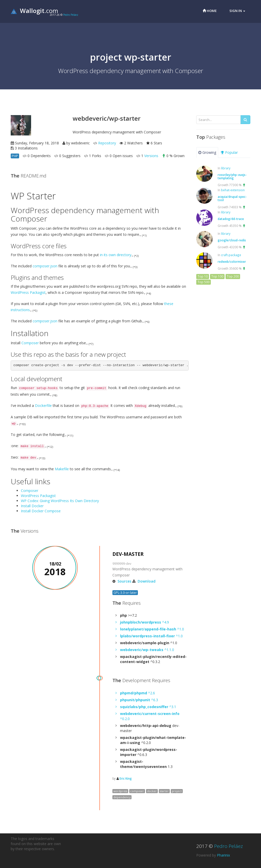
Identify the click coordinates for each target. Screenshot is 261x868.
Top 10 (203, 276)
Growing (207, 152)
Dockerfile (43, 405)
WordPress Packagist (28, 292)
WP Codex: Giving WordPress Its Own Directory (60, 501)
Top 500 (204, 282)
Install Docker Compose (41, 511)
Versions (151, 156)
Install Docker (32, 506)
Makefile (62, 469)
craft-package (231, 255)
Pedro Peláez (71, 15)
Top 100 (217, 276)
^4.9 (145, 622)
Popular (229, 152)
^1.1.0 (147, 650)
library (226, 168)
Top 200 (233, 276)
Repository (107, 143)
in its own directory (116, 255)
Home (210, 11)
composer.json (45, 266)
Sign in (237, 11)
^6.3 (139, 700)
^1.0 (152, 629)
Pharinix (223, 855)
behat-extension (233, 190)
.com (34, 11)
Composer (30, 343)
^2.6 (138, 693)
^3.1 (148, 707)
